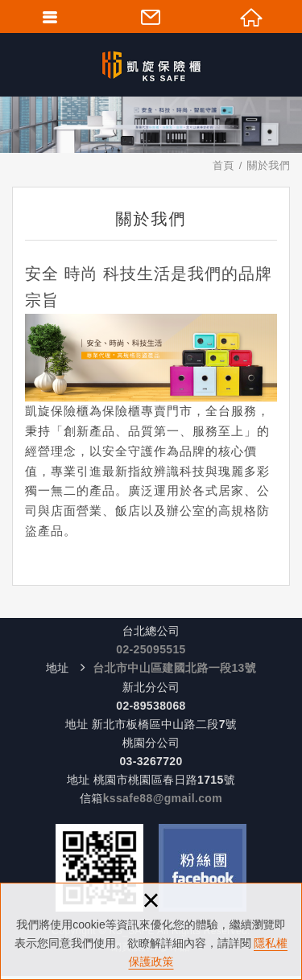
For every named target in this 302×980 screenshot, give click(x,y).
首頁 (223, 165)
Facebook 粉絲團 (203, 868)
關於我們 (269, 165)
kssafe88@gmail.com (163, 798)
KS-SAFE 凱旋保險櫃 (151, 64)
